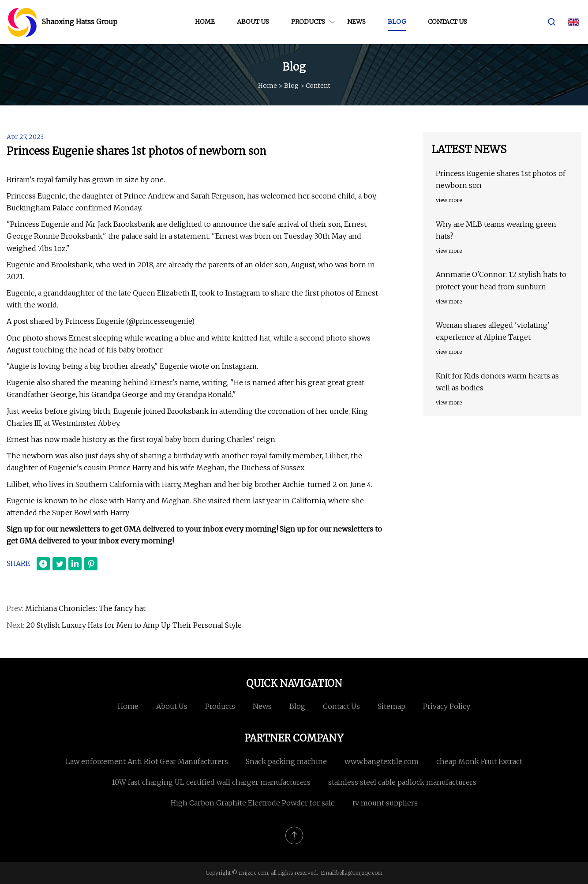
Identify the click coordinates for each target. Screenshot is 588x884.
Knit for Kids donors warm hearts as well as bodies (497, 382)
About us (253, 22)
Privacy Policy (447, 706)
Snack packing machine (286, 761)
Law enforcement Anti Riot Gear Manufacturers (147, 761)
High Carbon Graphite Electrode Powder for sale (253, 803)
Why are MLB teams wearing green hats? (496, 230)
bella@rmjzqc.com (359, 873)
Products (308, 22)
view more (449, 200)
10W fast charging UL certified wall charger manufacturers (211, 782)
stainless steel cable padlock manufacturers (402, 782)
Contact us (448, 22)
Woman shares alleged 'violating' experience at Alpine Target (493, 331)
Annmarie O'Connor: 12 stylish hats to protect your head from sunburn (501, 280)
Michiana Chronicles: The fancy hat (85, 608)
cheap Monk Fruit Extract (479, 761)
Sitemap (391, 706)
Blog (397, 22)
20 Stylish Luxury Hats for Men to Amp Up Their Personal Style (134, 625)
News (356, 22)
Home (205, 22)
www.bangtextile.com (382, 761)
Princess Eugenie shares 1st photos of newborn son (501, 179)
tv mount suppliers (385, 803)
